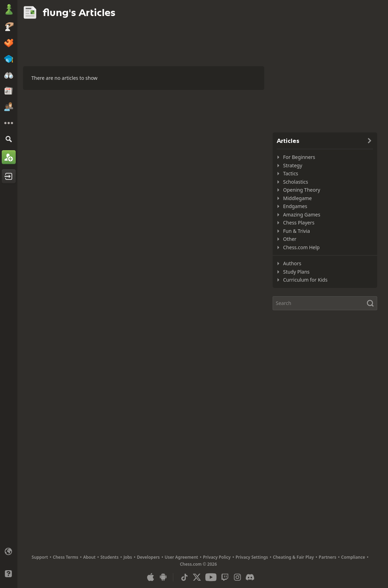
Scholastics (296, 182)
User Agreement (181, 557)
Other (290, 239)
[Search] (9, 139)
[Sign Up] (9, 157)
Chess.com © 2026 (198, 564)
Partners (327, 557)
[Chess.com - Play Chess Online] (9, 10)
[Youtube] (211, 577)
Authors (292, 263)
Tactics (291, 173)
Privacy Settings (252, 557)
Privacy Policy (217, 557)
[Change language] (9, 551)
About (90, 557)
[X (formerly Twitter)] (197, 577)
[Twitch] (225, 577)
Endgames (295, 206)
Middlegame (298, 198)
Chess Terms (66, 557)
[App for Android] (163, 577)
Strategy (293, 165)
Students (109, 557)
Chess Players (299, 223)
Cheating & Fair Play (294, 557)
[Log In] (9, 176)
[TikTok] (184, 577)
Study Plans (296, 272)
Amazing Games (302, 215)
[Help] (9, 574)
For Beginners (299, 157)
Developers (149, 557)
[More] (9, 123)
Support (40, 557)
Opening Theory (302, 190)
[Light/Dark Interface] (9, 563)
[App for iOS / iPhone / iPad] (151, 577)
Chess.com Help (301, 247)
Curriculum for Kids (305, 280)
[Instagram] (237, 577)
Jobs (128, 557)
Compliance (353, 557)
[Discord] (250, 577)
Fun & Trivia (296, 231)
